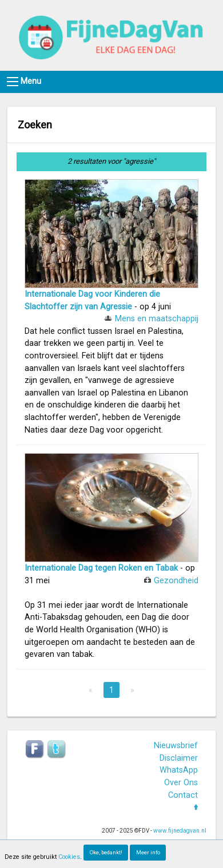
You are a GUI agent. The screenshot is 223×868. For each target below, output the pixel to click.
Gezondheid (176, 581)
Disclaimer (179, 758)
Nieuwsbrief (176, 746)
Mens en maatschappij (157, 319)
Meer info (148, 852)
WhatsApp (179, 770)
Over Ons (181, 783)
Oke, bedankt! (106, 852)
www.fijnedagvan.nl (180, 831)
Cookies (69, 857)
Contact (183, 795)
